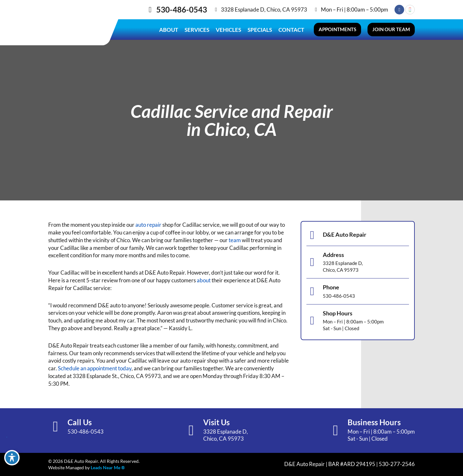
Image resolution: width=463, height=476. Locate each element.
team (235, 240)
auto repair (148, 225)
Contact (291, 30)
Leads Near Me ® (108, 467)
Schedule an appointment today (95, 368)
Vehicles (228, 30)
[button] (337, 30)
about (204, 280)
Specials (260, 30)
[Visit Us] (191, 431)
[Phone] (312, 291)
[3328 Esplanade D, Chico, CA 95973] (216, 10)
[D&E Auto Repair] (312, 235)
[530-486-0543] (150, 10)
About (169, 30)
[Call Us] (55, 427)
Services (197, 30)
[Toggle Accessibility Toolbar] (12, 458)
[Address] (312, 262)
